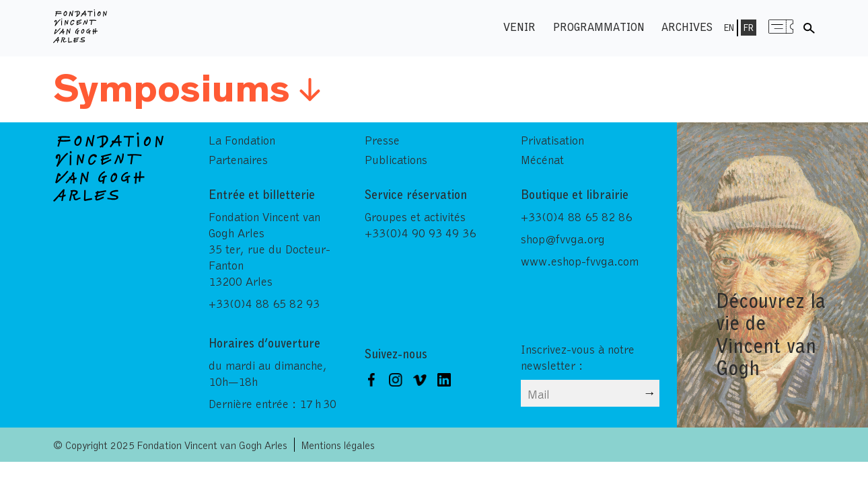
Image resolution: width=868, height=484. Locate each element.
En (729, 28)
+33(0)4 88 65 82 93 (264, 303)
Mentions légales (338, 445)
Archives (687, 27)
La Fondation (242, 140)
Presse (382, 140)
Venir (519, 27)
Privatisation (552, 140)
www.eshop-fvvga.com (580, 261)
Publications (396, 159)
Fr (749, 28)
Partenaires (238, 159)
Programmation (599, 27)
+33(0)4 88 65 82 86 (576, 216)
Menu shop (781, 27)
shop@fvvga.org (563, 239)
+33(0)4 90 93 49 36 (420, 233)
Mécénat (542, 159)
